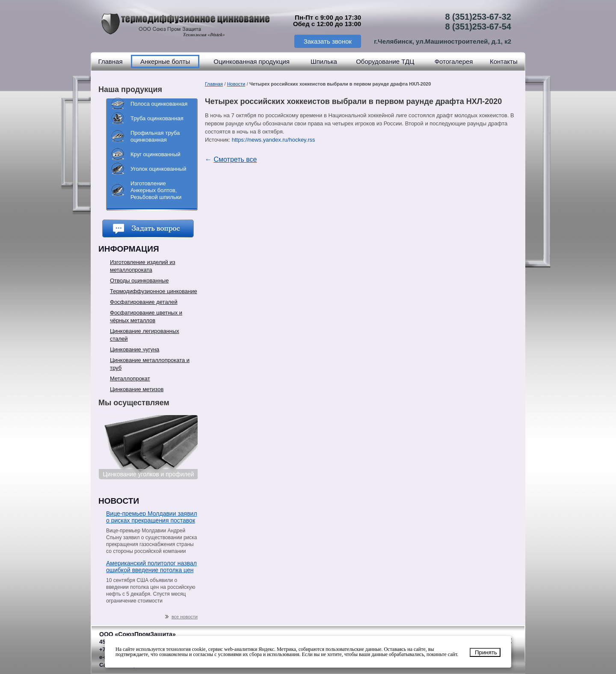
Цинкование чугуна (135, 349)
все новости (181, 617)
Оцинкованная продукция (252, 61)
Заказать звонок (328, 41)
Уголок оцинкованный (158, 169)
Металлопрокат (130, 379)
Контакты (504, 61)
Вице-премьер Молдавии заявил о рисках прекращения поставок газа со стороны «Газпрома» (152, 518)
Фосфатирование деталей (144, 302)
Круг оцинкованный (155, 154)
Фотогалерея (454, 61)
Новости (236, 84)
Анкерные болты (165, 61)
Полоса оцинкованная (159, 104)
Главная (110, 61)
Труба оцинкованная (157, 118)
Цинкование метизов (137, 389)
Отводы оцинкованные (139, 281)
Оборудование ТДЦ (385, 61)
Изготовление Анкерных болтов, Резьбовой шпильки (156, 190)
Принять (486, 652)
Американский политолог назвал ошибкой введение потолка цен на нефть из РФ (151, 567)
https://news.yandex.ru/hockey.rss (274, 140)
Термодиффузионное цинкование (154, 291)
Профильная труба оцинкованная (155, 136)
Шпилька (324, 61)
